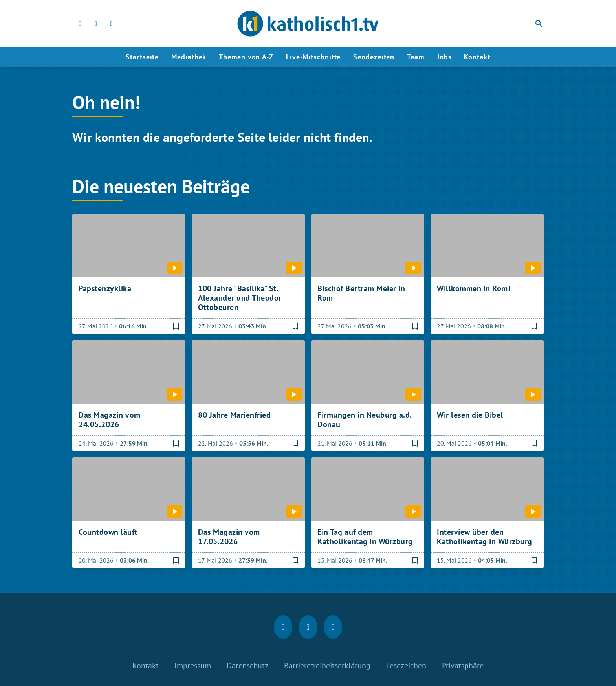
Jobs (444, 57)
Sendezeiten (374, 57)
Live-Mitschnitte (313, 57)
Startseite (142, 57)
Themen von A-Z (246, 57)
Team (416, 57)
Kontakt (477, 57)
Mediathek (189, 57)
